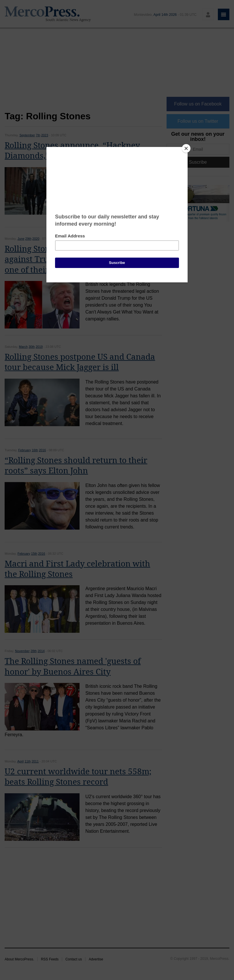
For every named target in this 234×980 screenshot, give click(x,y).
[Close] (186, 148)
